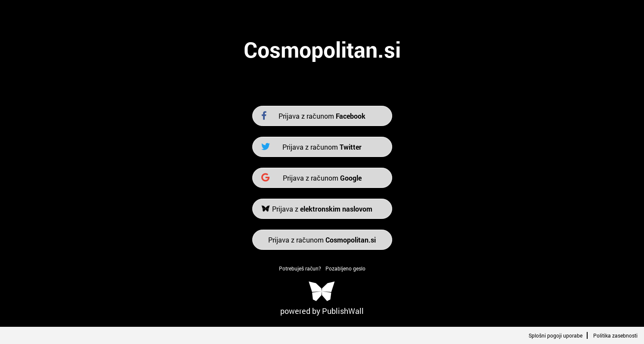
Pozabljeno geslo (345, 268)
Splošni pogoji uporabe (556, 335)
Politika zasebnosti (615, 335)
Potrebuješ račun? (300, 268)
